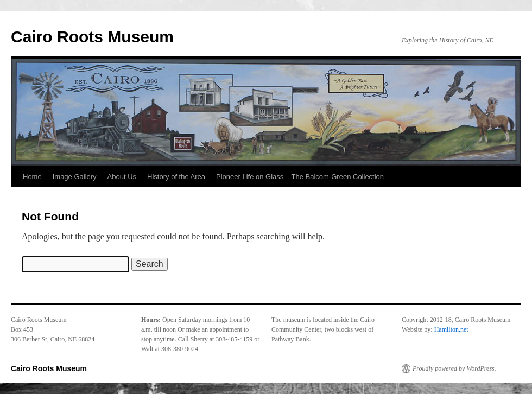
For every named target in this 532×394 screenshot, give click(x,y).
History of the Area (176, 177)
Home (32, 177)
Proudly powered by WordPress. (454, 368)
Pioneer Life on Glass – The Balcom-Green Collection (300, 177)
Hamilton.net (451, 329)
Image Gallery (75, 177)
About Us (122, 177)
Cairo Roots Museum (92, 37)
